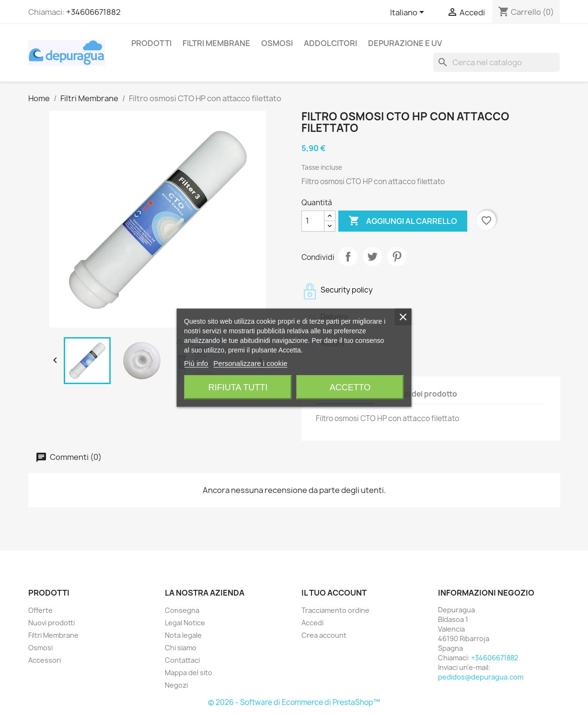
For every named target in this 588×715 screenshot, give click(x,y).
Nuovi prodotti (52, 623)
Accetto (350, 387)
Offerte (40, 610)
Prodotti (151, 43)
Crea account (324, 635)
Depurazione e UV (405, 43)
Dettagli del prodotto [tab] (420, 394)
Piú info (196, 363)
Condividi (348, 257)
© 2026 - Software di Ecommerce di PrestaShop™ (294, 702)
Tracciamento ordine (335, 610)
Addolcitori (330, 43)
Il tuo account (334, 593)
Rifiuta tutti (238, 387)
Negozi (176, 685)
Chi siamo (181, 648)
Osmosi (277, 43)
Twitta (372, 257)
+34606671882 (93, 12)
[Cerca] (496, 62)
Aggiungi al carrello (403, 221)
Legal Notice (185, 623)
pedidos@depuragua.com (481, 677)
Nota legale (183, 635)
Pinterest (397, 257)
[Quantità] (313, 221)
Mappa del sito (189, 673)
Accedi (312, 623)
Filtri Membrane (216, 43)
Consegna (182, 610)
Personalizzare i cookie (250, 363)
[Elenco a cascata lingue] (409, 13)
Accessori (45, 660)
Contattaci (182, 660)
